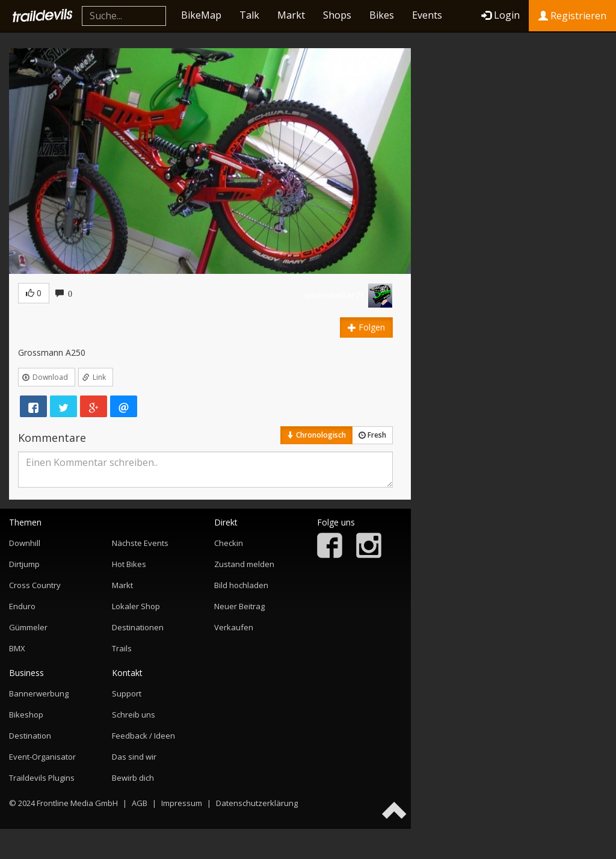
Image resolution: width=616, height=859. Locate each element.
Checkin (229, 543)
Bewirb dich (133, 778)
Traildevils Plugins (42, 778)
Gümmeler (28, 627)
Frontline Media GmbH (77, 803)
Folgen (366, 327)
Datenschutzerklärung (257, 803)
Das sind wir (134, 757)
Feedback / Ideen (143, 736)
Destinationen (138, 627)
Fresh (372, 435)
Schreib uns (134, 715)
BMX (17, 648)
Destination (30, 736)
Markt (291, 15)
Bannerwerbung (39, 693)
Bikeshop (26, 715)
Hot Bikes (129, 564)
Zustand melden (244, 564)
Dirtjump (24, 564)
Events (427, 15)
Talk (249, 15)
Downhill (25, 543)
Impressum (182, 803)
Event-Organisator (42, 757)
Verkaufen (234, 627)
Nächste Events (140, 543)
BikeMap (201, 15)
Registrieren (572, 16)
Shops (337, 15)
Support (127, 693)
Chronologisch (316, 435)
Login (500, 15)
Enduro (22, 606)
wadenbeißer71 (334, 295)
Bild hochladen (241, 585)
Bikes (382, 15)
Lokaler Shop (136, 606)
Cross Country (35, 585)
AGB (140, 803)
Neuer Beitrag (239, 606)
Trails (122, 648)
